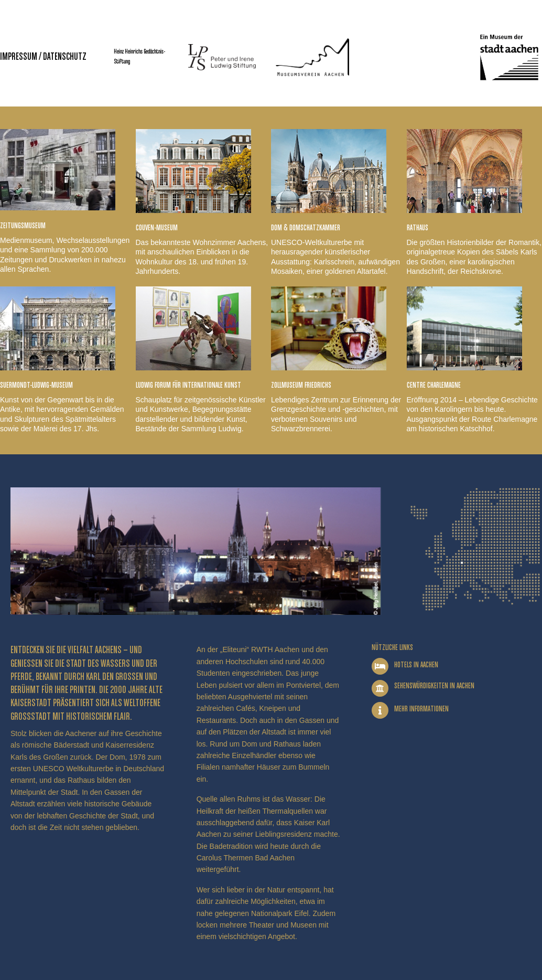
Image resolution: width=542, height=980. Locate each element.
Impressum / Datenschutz (43, 57)
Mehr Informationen (421, 709)
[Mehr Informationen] (380, 710)
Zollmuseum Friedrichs (301, 385)
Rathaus (418, 228)
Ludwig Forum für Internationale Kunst (188, 385)
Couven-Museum (157, 228)
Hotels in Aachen (416, 665)
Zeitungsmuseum (23, 226)
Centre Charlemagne (434, 385)
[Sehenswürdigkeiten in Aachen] (380, 688)
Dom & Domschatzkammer (306, 228)
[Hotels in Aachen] (380, 666)
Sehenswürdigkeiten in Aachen (434, 686)
